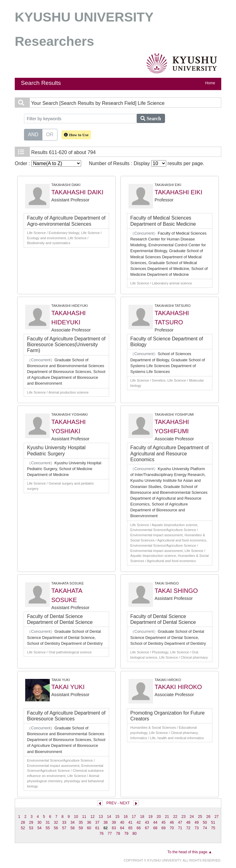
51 (213, 822)
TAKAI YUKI (68, 687)
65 (131, 828)
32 (56, 822)
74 (205, 828)
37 (97, 822)
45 (163, 822)
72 (188, 828)
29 (31, 822)
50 (205, 822)
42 (139, 822)
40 (122, 822)
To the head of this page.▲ (190, 852)
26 (208, 817)
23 (183, 817)
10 (76, 817)
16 (126, 817)
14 (109, 817)
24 (192, 817)
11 (84, 817)
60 (89, 828)
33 (64, 822)
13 (101, 817)
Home (210, 83)
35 (81, 822)
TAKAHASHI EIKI (178, 192)
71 (180, 828)
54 (39, 828)
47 (180, 822)
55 (48, 828)
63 (114, 828)
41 (131, 822)
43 (147, 822)
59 (81, 828)
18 (142, 817)
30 (39, 822)
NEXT (125, 803)
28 (23, 822)
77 (110, 834)
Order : (48, 163)
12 (92, 817)
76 (101, 834)
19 (151, 817)
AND (33, 134)
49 (197, 822)
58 (73, 828)
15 (117, 817)
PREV (111, 803)
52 (23, 828)
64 (122, 828)
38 (106, 822)
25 (200, 817)
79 (126, 834)
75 (213, 828)
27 (217, 817)
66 (139, 828)
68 (155, 828)
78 (118, 834)
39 (114, 822)
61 (97, 828)
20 (159, 817)
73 (197, 828)
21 (167, 817)
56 (56, 828)
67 (147, 828)
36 (89, 822)
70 (172, 828)
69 (163, 828)
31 (48, 822)
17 (134, 817)
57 (64, 828)
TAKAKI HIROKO (178, 687)
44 (155, 822)
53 (31, 828)
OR (50, 134)
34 (73, 822)
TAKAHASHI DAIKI (77, 192)
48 (188, 822)
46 (172, 822)
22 (175, 817)
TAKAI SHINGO (176, 591)
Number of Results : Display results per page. (146, 163)
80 (135, 834)
